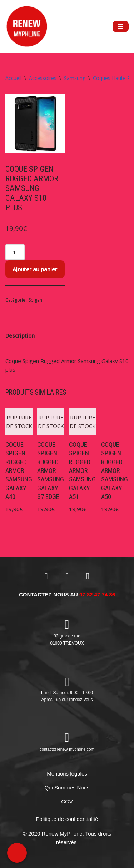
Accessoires (43, 78)
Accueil (13, 78)
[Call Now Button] (17, 853)
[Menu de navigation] (121, 26)
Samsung (75, 78)
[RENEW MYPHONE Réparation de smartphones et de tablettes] (27, 26)
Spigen (35, 300)
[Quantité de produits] (15, 252)
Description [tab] (20, 335)
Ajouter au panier (35, 269)
